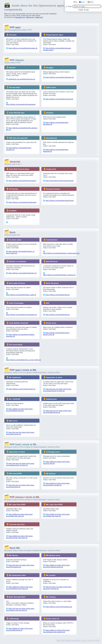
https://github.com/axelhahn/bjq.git (58, 295)
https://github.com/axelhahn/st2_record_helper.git (23, 360)
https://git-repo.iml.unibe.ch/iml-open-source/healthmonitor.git (57, 412)
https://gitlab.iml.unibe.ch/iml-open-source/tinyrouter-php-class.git (20, 537)
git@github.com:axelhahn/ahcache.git (22, 79)
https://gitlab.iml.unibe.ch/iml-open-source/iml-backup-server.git (57, 566)
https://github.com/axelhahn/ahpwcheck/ (60, 201)
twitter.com (39, 17)
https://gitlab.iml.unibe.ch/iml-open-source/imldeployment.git (20, 410)
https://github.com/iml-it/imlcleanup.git (59, 607)
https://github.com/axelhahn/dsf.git (58, 315)
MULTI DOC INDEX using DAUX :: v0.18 (71, 641)
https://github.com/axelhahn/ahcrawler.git (23, 48)
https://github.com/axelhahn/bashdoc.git (22, 273)
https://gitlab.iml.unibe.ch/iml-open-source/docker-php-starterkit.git (57, 631)
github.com (30, 17)
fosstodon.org (20, 17)
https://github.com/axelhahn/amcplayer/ (22, 181)
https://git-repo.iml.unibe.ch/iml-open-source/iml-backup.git (20, 566)
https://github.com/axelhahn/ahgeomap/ (22, 202)
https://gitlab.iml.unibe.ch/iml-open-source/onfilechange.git (20, 629)
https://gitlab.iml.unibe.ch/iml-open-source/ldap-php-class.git (20, 515)
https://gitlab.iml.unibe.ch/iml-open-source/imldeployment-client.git (20, 588)
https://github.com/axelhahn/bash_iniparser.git (59, 275)
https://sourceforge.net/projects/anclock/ (60, 181)
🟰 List (90, 2)
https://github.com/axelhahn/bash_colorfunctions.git (61, 253)
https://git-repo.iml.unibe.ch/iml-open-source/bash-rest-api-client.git (20, 609)
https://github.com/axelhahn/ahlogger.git (60, 77)
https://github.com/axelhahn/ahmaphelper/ (21, 104)
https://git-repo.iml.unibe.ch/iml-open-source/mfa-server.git (20, 433)
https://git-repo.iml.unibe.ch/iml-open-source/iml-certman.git (57, 588)
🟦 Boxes (82, 2)
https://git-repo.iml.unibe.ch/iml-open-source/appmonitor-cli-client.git (57, 390)
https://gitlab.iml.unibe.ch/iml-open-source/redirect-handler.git (57, 484)
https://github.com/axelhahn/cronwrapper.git (21, 315)
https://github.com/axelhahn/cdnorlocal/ (59, 99)
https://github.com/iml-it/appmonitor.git (22, 389)
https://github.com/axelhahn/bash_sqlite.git (21, 295)
